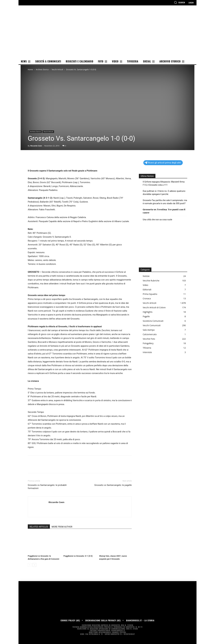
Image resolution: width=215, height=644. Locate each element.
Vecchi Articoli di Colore (154, 307)
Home (30, 70)
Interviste (147, 352)
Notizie (146, 276)
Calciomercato (150, 334)
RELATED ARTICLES (39, 527)
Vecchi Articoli (57, 70)
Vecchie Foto (149, 339)
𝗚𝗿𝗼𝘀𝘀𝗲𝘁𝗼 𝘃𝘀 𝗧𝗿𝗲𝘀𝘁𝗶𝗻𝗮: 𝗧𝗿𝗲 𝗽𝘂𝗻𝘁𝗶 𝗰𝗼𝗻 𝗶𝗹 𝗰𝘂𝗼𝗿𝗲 (164, 211)
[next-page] (34, 565)
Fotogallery (148, 343)
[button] (180, 2)
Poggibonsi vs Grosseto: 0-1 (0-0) (78, 556)
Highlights (148, 312)
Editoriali (147, 290)
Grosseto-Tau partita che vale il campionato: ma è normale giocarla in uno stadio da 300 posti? (165, 202)
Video (145, 285)
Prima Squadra (150, 294)
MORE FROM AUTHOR (62, 527)
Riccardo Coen (36, 146)
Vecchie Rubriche (151, 281)
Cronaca (147, 298)
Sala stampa (149, 330)
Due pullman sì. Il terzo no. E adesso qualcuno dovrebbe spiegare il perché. (164, 193)
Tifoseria (147, 348)
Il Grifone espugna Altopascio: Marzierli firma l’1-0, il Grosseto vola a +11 (164, 183)
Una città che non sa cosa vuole (157, 220)
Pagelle (146, 316)
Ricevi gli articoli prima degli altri (163, 163)
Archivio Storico (42, 70)
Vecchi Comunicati (152, 325)
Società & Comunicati (153, 321)
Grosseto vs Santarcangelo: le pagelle (113, 485)
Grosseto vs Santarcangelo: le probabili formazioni (47, 487)
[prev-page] (30, 565)
